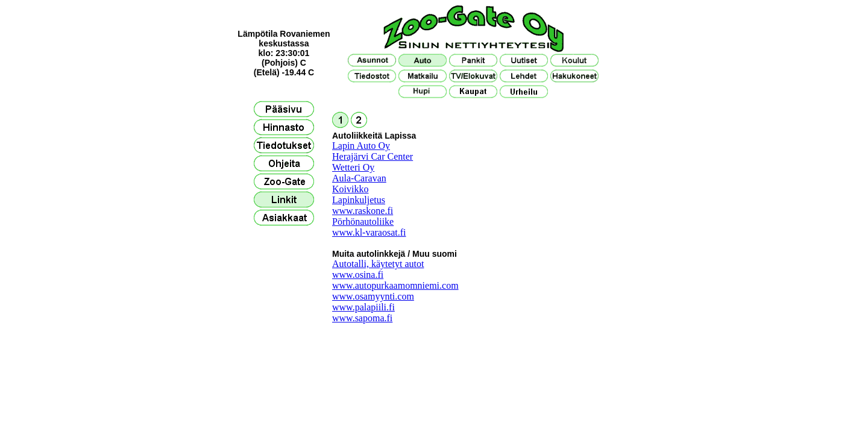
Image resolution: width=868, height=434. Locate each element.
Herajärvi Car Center (373, 156)
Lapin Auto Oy (361, 146)
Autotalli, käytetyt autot (378, 264)
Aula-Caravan (359, 178)
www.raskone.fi (363, 211)
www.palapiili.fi (363, 307)
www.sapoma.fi (362, 318)
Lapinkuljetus (359, 200)
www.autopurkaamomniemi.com (395, 285)
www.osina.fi (358, 275)
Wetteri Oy (353, 167)
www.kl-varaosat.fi (369, 232)
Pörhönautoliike (363, 222)
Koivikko (350, 189)
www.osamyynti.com (373, 296)
